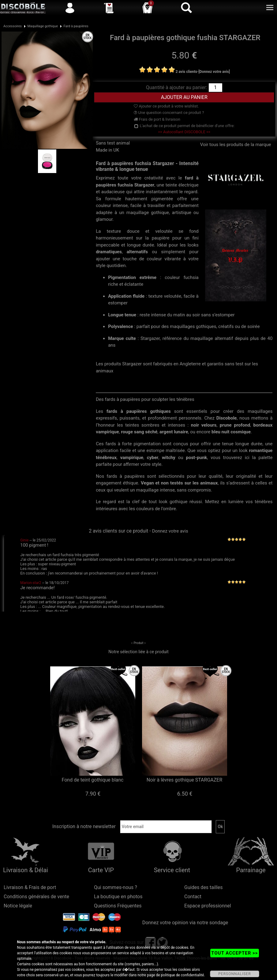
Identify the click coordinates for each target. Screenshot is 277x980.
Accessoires (13, 26)
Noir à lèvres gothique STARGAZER (185, 780)
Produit (138, 643)
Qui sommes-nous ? (116, 887)
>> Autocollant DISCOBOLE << (184, 132)
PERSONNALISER (234, 974)
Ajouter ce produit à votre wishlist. (166, 106)
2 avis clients (187, 72)
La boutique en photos (118, 897)
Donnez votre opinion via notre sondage (185, 923)
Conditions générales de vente (36, 897)
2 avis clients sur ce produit (118, 531)
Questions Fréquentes (118, 906)
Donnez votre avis (170, 531)
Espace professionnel (208, 906)
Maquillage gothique (43, 26)
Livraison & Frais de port (30, 887)
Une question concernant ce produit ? (169, 113)
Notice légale (18, 906)
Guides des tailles (203, 887)
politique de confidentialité (183, 975)
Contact (193, 897)
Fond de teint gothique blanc (93, 780)
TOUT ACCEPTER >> (234, 953)
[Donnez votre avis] (214, 72)
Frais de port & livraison (157, 119)
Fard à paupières (76, 26)
